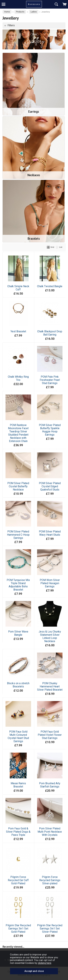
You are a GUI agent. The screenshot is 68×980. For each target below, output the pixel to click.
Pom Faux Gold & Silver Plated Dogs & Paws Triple (18, 832)
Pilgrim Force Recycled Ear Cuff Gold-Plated (18, 880)
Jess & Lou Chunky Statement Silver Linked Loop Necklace (50, 636)
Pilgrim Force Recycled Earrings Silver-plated (50, 880)
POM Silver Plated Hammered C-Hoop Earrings (18, 535)
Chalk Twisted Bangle (50, 286)
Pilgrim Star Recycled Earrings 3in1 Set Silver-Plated (50, 929)
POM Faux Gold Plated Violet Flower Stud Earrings (50, 735)
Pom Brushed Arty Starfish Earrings (50, 785)
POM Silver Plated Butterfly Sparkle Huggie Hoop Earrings (50, 430)
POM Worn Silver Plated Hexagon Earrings (50, 583)
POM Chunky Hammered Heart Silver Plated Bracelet (50, 686)
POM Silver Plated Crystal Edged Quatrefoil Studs (50, 486)
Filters (11, 25)
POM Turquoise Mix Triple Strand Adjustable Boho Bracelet (18, 585)
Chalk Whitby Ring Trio (18, 378)
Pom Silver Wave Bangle (18, 633)
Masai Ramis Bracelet (18, 785)
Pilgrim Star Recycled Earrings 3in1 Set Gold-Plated (18, 929)
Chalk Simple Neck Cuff (18, 288)
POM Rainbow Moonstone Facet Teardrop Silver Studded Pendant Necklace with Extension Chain (18, 433)
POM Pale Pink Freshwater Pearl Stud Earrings (50, 380)
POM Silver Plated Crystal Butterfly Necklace (18, 486)
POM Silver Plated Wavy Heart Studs (50, 533)
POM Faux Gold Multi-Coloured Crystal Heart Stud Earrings (18, 736)
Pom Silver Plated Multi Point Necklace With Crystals (50, 832)
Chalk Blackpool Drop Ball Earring (50, 333)
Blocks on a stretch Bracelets (18, 685)
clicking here (45, 963)
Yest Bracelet (18, 331)
